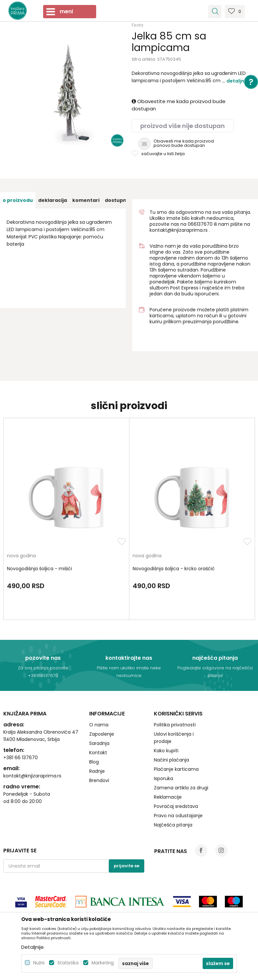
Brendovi (99, 780)
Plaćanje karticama (176, 769)
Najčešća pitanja (173, 825)
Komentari (86, 200)
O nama (99, 725)
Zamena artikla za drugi (181, 788)
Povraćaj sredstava (176, 806)
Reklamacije (168, 797)
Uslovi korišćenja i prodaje (174, 738)
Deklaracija (53, 200)
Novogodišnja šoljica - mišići (39, 569)
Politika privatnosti (175, 725)
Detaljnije (238, 81)
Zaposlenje (102, 734)
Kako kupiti (166, 751)
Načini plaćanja (171, 760)
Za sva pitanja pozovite (43, 668)
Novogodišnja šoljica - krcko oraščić (174, 569)
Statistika (68, 963)
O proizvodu (18, 200)
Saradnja (99, 743)
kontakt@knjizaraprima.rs (179, 230)
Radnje (97, 771)
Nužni (39, 963)
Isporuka (163, 778)
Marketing (103, 963)
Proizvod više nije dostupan (183, 126)
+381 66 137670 (21, 758)
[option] (18, 200)
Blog (94, 762)
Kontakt (98, 753)
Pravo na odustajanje (178, 816)
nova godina (21, 556)
